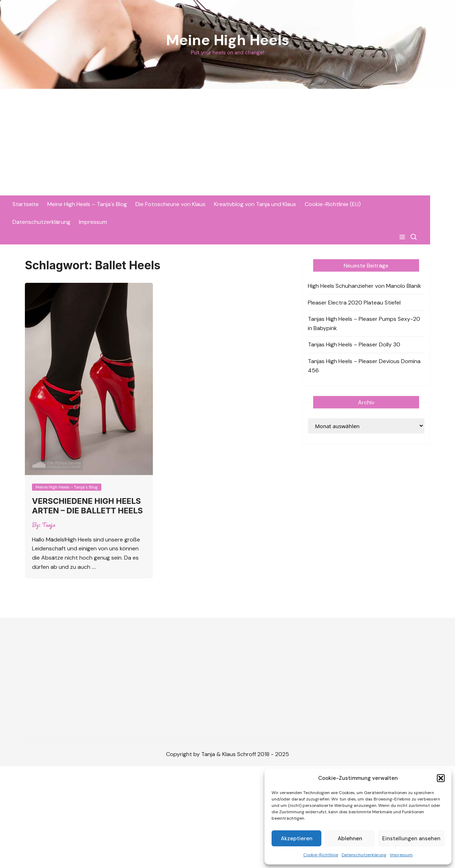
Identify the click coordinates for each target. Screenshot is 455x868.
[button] (441, 778)
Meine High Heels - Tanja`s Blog (67, 487)
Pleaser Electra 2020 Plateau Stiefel (354, 302)
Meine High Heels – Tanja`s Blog (100, 204)
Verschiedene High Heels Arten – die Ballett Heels (87, 506)
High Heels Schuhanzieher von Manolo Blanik (365, 286)
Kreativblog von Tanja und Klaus (267, 204)
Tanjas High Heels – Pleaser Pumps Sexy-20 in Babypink (364, 324)
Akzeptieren (297, 839)
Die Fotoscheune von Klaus (183, 204)
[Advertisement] (227, 142)
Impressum (401, 855)
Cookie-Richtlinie (321, 855)
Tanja (49, 525)
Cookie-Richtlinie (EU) (345, 204)
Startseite (38, 204)
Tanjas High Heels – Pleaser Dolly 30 (354, 344)
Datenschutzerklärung (364, 855)
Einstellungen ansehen (411, 839)
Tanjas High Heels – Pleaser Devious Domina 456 (364, 366)
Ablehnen (350, 839)
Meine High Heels (228, 40)
